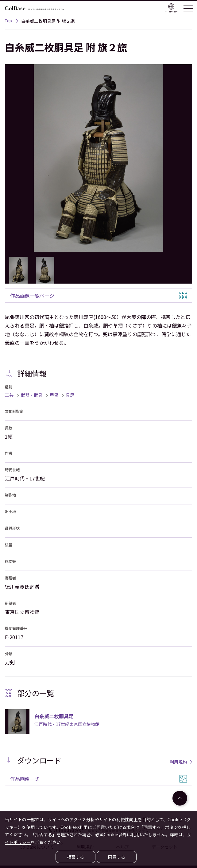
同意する (117, 857)
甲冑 (54, 395)
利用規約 (178, 762)
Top (8, 22)
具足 (70, 395)
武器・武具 (32, 395)
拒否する (75, 857)
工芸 (9, 395)
